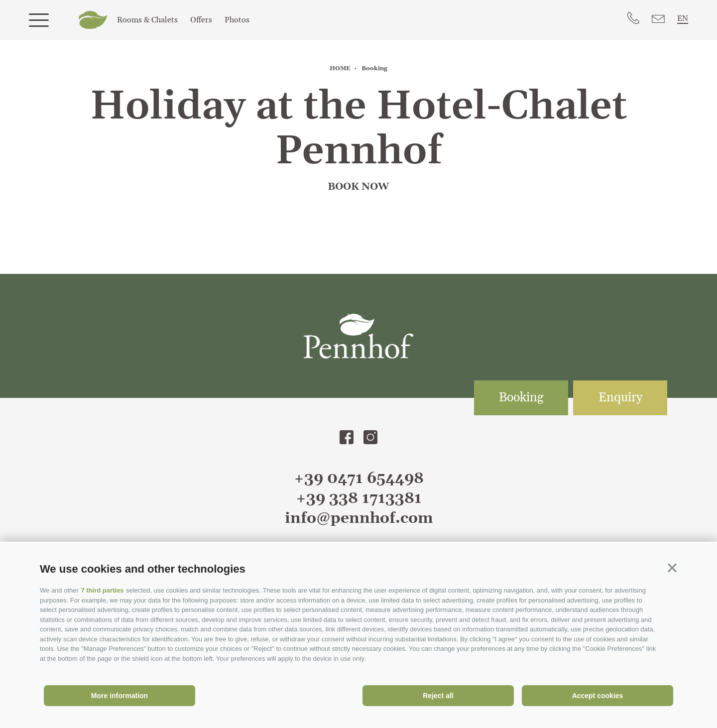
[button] (672, 568)
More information (119, 696)
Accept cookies (598, 696)
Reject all (438, 696)
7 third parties (102, 590)
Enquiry (620, 398)
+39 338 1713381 (359, 498)
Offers (201, 20)
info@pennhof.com (359, 518)
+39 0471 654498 (359, 479)
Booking (521, 398)
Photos (237, 20)
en (683, 18)
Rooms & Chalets (147, 20)
